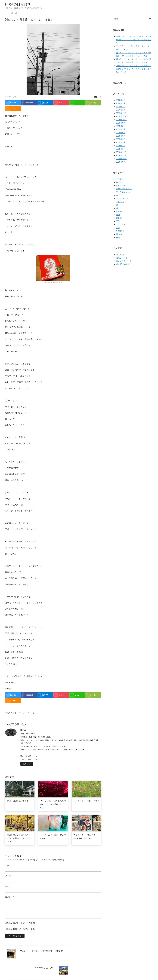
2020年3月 (121, 103)
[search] (150, 19)
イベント (120, 179)
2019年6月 (121, 133)
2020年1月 (121, 110)
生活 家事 (121, 225)
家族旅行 (120, 211)
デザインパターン (124, 189)
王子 (118, 221)
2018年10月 (121, 159)
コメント (9, 897)
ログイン (120, 255)
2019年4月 (121, 139)
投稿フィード (122, 258)
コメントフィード (124, 261)
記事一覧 (27, 764)
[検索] (133, 19)
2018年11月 (121, 155)
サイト (8, 887)
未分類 (31, 713)
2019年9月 (121, 123)
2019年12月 (121, 113)
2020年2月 (121, 107)
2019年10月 (121, 120)
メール (9, 876)
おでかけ (120, 182)
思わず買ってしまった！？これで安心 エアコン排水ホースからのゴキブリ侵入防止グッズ (134, 69)
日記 (21, 713)
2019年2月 (121, 146)
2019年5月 (121, 136)
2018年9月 (121, 162)
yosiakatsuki (78, 977)
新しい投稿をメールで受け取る (21, 929)
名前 (8, 866)
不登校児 (120, 202)
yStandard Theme (67, 977)
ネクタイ (120, 195)
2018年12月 (121, 152)
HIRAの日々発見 (19, 4)
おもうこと (11, 713)
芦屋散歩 (120, 231)
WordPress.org (123, 264)
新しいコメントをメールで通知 (21, 923)
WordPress (93, 977)
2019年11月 (121, 116)
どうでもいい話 (123, 192)
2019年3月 (121, 142)
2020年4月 (121, 100)
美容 (118, 228)
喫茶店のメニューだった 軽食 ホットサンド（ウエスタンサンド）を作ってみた (134, 40)
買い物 (119, 234)
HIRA (99, 97)
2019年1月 (121, 149)
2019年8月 (121, 126)
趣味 (118, 238)
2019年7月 (121, 129)
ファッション (122, 199)
